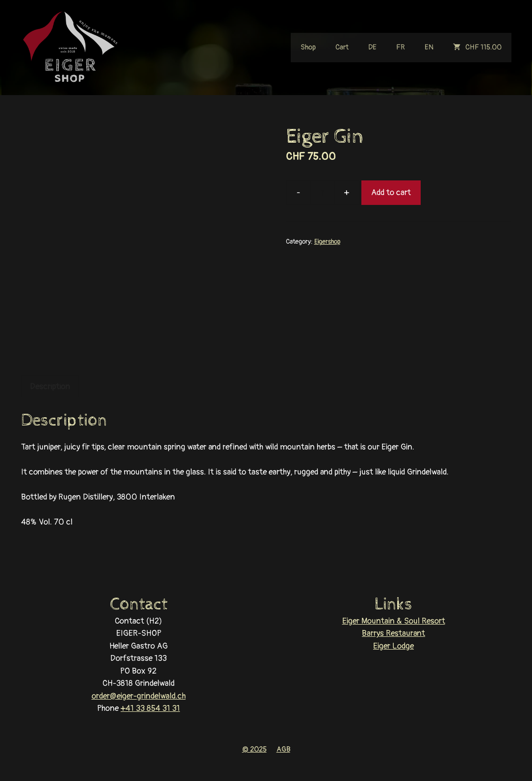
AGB (283, 749)
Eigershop (327, 241)
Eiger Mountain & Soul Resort (394, 621)
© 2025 (254, 749)
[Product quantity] (323, 193)
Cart (342, 47)
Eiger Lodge (393, 646)
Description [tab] (50, 387)
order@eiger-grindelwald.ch (139, 696)
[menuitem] (372, 48)
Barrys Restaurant (393, 633)
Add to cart (391, 192)
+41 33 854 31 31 (150, 708)
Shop (308, 47)
